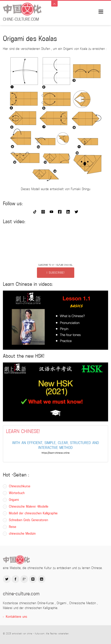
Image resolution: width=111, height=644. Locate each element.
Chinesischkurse (20, 486)
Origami (14, 500)
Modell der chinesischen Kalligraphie (33, 513)
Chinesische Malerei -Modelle (29, 507)
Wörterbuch (17, 493)
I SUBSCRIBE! (56, 273)
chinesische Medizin (22, 534)
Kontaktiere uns (16, 617)
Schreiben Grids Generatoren (28, 520)
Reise (13, 527)
